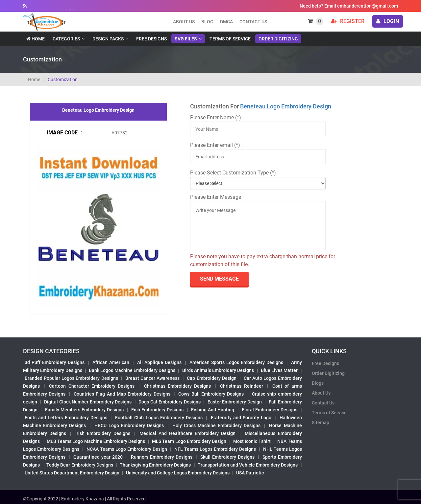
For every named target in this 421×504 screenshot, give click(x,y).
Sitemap (321, 423)
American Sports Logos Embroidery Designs (236, 362)
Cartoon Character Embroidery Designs (92, 386)
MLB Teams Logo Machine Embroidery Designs (96, 441)
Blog (207, 22)
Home (36, 39)
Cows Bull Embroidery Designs (211, 394)
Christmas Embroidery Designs (177, 386)
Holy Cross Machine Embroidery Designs (216, 425)
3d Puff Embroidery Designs (55, 362)
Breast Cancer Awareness (152, 378)
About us (184, 22)
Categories (66, 39)
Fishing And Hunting (213, 410)
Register (348, 21)
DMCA (226, 22)
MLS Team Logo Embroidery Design (189, 441)
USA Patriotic (250, 473)
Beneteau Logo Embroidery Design (286, 106)
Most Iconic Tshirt (252, 441)
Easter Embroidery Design (235, 402)
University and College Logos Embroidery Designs (178, 473)
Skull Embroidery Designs (227, 457)
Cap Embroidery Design (211, 378)
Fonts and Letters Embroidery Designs (66, 418)
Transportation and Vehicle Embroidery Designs (248, 465)
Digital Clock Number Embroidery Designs (88, 402)
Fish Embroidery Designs (158, 410)
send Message (219, 279)
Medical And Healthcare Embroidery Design (187, 433)
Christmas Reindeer (241, 386)
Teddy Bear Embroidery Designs (80, 465)
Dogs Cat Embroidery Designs (170, 402)
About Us (321, 393)
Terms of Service (230, 39)
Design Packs (108, 39)
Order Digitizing (278, 39)
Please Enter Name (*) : (217, 117)
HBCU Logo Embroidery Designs (129, 425)
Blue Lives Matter (279, 370)
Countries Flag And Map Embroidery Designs (122, 394)
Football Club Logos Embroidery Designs (159, 418)
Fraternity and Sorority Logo (241, 418)
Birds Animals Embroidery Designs (218, 370)
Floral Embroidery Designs (270, 410)
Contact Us (253, 22)
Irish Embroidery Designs (103, 433)
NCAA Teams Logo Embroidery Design (127, 449)
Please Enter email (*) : (216, 145)
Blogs (318, 383)
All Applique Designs (159, 362)
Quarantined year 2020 (98, 457)
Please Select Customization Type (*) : (234, 173)
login (388, 21)
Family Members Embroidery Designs (85, 410)
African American (111, 362)
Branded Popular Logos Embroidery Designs (71, 378)
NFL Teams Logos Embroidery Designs (215, 449)
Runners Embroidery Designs (162, 457)
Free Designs (151, 39)
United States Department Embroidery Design (72, 473)
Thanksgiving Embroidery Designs (155, 465)
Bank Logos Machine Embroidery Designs (132, 370)
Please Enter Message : (217, 197)
